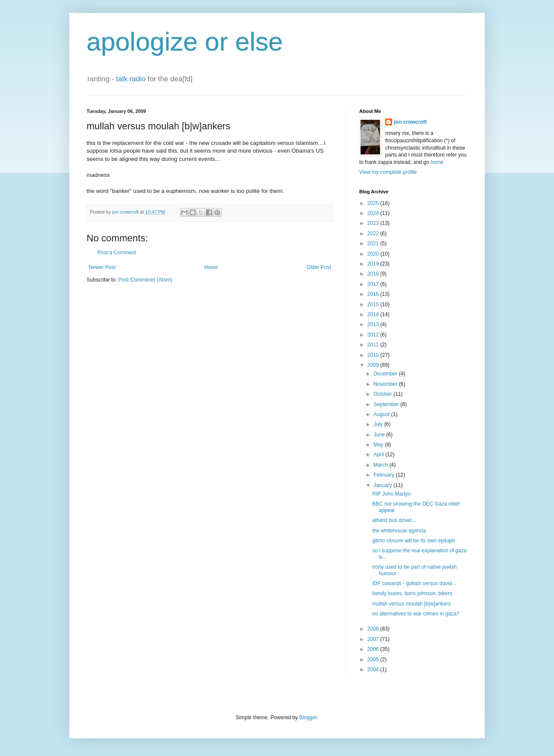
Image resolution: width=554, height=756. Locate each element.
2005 (374, 660)
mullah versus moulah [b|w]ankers (411, 604)
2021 (374, 243)
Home (211, 267)
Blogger (308, 718)
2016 (374, 294)
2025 (374, 203)
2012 (374, 335)
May (379, 445)
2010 (374, 355)
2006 (374, 649)
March (382, 465)
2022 (374, 234)
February (385, 475)
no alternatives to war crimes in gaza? (416, 614)
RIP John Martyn (391, 494)
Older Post (319, 267)
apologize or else (185, 42)
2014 (374, 314)
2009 (374, 365)
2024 (374, 213)
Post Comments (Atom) (145, 280)
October (383, 394)
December (386, 374)
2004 (374, 670)
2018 (374, 274)
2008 (374, 629)
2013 (374, 324)
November (386, 384)
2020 (374, 254)
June (380, 435)
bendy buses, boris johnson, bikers (412, 593)
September (387, 404)
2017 (374, 284)
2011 (374, 345)
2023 (374, 223)
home (437, 162)
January (383, 485)
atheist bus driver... (394, 520)
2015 (374, 304)
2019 (374, 264)
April (379, 455)
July (379, 424)
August (382, 414)
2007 (374, 639)
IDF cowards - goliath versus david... (414, 583)
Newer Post (102, 267)
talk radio (131, 79)
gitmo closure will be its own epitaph (414, 541)
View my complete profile (388, 172)
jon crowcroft (410, 122)
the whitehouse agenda (399, 531)
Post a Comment (117, 253)
